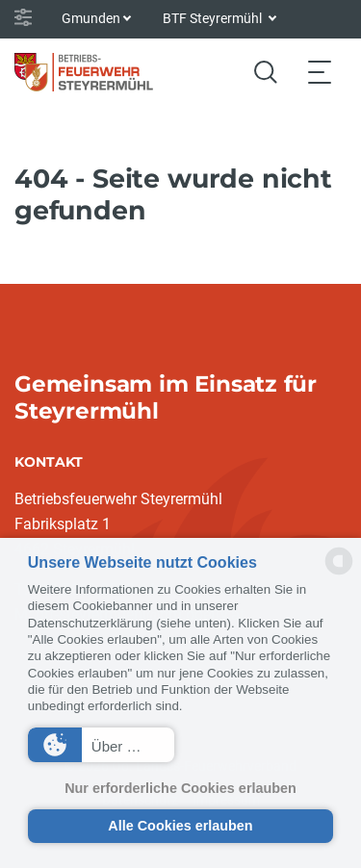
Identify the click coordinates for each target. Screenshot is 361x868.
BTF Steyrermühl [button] (214, 18)
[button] (101, 745)
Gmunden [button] (91, 18)
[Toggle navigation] (320, 72)
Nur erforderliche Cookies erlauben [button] (180, 788)
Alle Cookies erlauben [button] (180, 826)
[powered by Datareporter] (339, 573)
